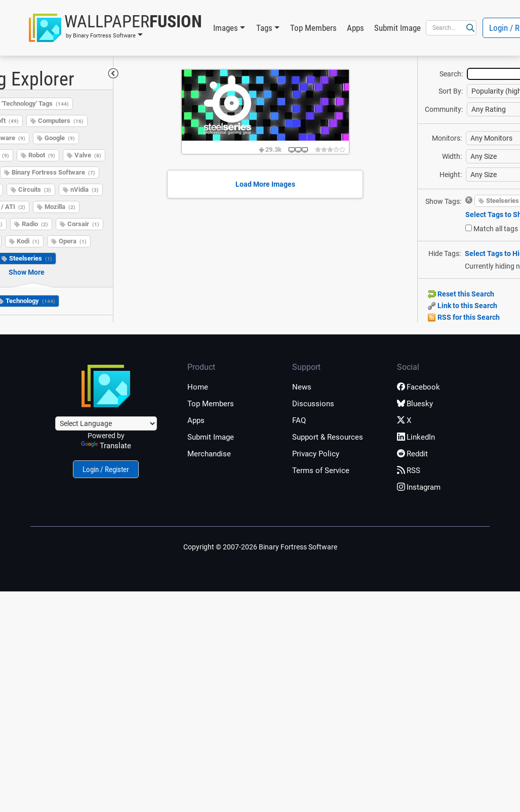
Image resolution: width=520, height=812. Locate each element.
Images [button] (226, 28)
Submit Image (397, 28)
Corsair (83, 224)
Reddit (412, 454)
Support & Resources (328, 437)
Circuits (35, 189)
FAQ (299, 420)
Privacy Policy (316, 454)
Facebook (418, 387)
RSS (409, 471)
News (302, 387)
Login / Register (106, 469)
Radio (35, 224)
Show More (27, 272)
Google (60, 138)
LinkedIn (416, 437)
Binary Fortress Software (53, 172)
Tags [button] (264, 28)
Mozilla (60, 207)
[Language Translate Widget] (106, 423)
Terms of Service (321, 471)
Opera (73, 241)
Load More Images (265, 184)
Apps (355, 28)
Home (198, 387)
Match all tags (496, 229)
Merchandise (209, 454)
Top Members (313, 28)
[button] (115, 28)
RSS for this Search (464, 317)
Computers (61, 121)
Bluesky (415, 404)
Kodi (28, 241)
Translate (106, 446)
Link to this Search (463, 306)
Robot (42, 155)
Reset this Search (461, 294)
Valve (88, 155)
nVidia (85, 189)
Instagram (419, 487)
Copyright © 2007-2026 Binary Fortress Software (260, 547)
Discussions (313, 404)
